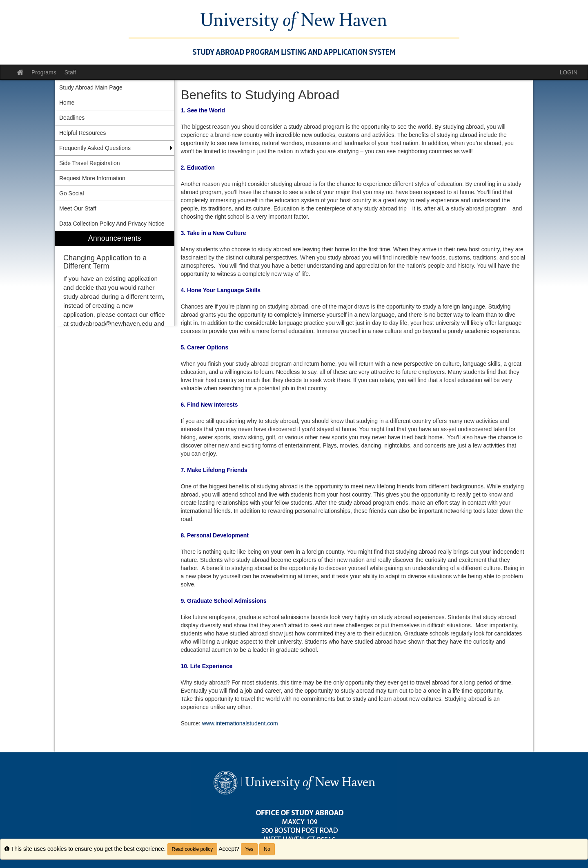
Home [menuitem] (67, 103)
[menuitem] (115, 279)
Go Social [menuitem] (72, 193)
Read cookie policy (193, 849)
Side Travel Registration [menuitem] (90, 163)
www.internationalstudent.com (240, 723)
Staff (70, 72)
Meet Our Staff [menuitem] (78, 208)
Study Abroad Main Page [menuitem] (91, 87)
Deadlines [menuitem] (72, 118)
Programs (44, 72)
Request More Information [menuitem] (92, 178)
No (267, 849)
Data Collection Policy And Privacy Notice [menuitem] (112, 224)
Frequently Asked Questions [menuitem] (95, 148)
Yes (249, 849)
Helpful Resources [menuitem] (82, 133)
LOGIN (568, 72)
